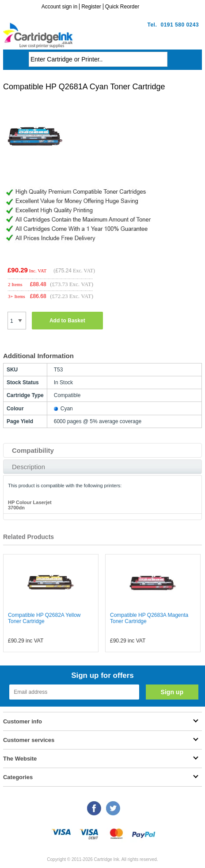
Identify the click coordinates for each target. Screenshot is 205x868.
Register (91, 7)
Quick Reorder (122, 7)
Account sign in (59, 7)
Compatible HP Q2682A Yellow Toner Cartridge (44, 618)
